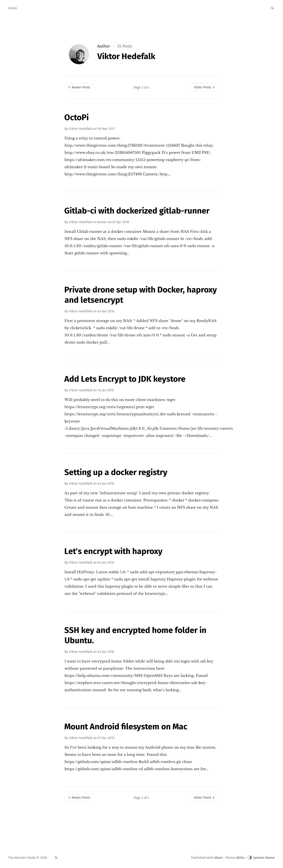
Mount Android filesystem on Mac (126, 727)
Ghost (218, 858)
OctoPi (77, 118)
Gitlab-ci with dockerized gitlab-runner (137, 211)
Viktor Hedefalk (81, 129)
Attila (240, 858)
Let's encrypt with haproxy (113, 551)
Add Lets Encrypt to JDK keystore (125, 379)
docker (102, 222)
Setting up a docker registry (116, 472)
